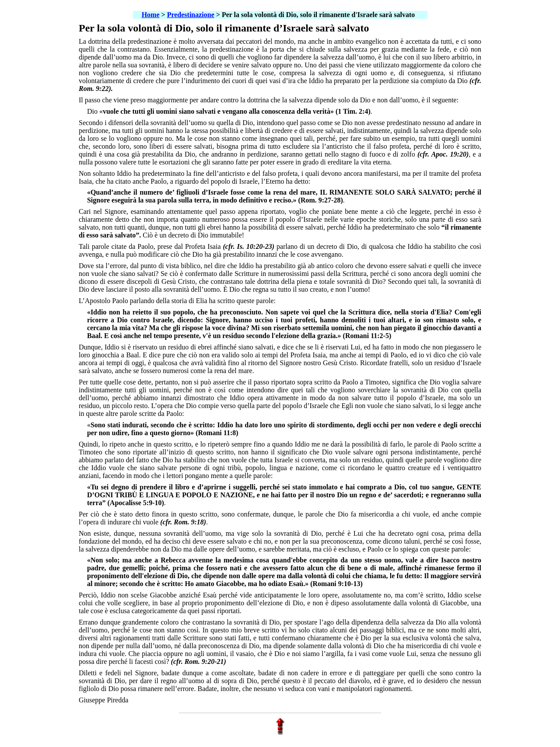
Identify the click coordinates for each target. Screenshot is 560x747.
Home (151, 15)
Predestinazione (191, 15)
